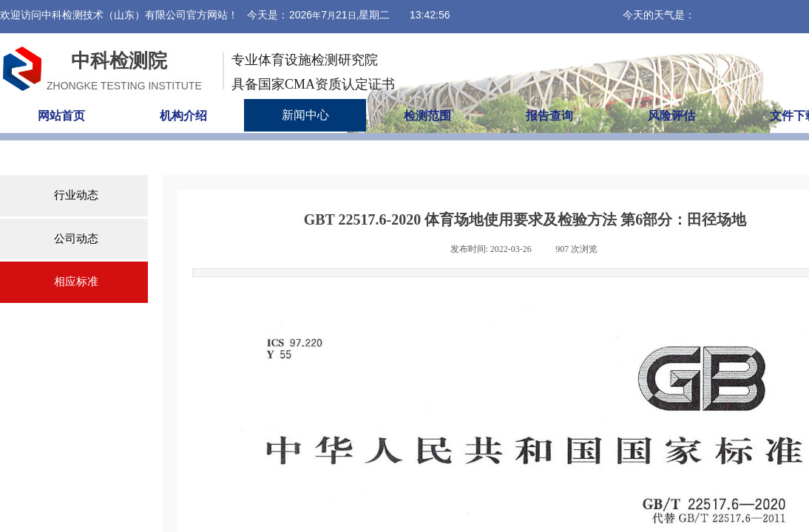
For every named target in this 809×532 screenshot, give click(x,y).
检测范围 (427, 116)
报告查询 (549, 116)
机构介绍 (183, 116)
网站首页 (61, 116)
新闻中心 (305, 115)
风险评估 (671, 116)
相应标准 (76, 282)
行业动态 (76, 195)
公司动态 (76, 239)
